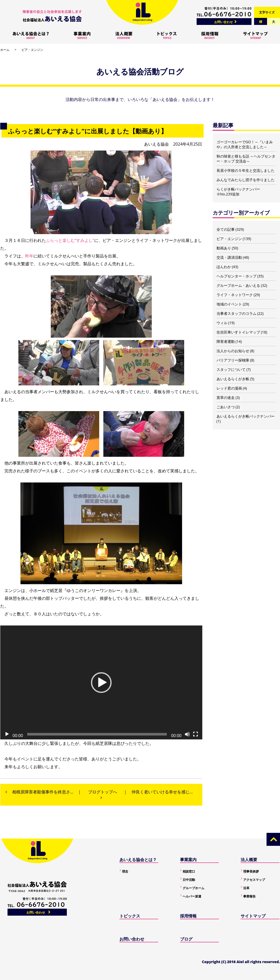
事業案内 (188, 860)
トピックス (130, 916)
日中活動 (189, 880)
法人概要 (249, 860)
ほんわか (224, 267)
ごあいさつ (226, 407)
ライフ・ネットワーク (235, 295)
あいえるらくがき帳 (233, 379)
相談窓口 (189, 871)
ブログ (186, 939)
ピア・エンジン (32, 50)
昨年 (29, 256)
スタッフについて (231, 369)
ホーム (5, 50)
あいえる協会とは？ (138, 860)
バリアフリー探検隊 (233, 360)
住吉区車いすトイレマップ (238, 332)
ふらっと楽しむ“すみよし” (70, 240)
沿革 (246, 888)
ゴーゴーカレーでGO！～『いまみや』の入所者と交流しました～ (245, 144)
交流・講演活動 (229, 257)
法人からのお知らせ (233, 351)
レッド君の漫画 (229, 388)
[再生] (7, 734)
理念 (125, 871)
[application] (101, 682)
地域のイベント (229, 304)
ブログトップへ (103, 792)
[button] (101, 683)
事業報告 (249, 896)
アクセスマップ (254, 880)
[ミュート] (187, 734)
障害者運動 (226, 341)
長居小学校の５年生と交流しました (246, 170)
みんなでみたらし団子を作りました (246, 180)
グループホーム (193, 888)
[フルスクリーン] (196, 734)
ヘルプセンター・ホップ (236, 276)
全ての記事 (226, 229)
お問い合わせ (224, 22)
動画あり (224, 248)
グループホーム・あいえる (238, 285)
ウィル (222, 323)
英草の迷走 (226, 397)
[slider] (97, 734)
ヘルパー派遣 (192, 896)
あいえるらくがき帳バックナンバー (246, 416)
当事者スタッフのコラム (236, 313)
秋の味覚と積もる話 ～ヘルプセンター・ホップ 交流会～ (246, 159)
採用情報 (188, 916)
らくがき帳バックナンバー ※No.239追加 (238, 192)
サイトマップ (253, 916)
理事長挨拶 (251, 871)
